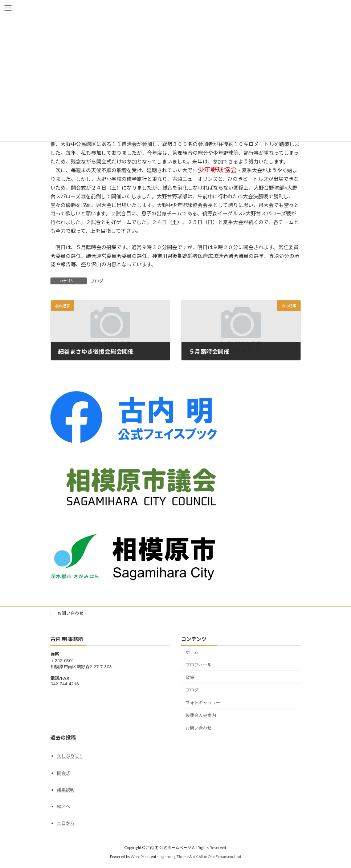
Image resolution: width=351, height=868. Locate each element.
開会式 (64, 773)
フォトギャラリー (203, 703)
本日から (66, 823)
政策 (190, 677)
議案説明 (66, 790)
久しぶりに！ (70, 756)
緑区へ (64, 806)
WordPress (140, 857)
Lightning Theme (174, 857)
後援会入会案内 (201, 715)
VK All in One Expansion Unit (217, 857)
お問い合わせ (70, 613)
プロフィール (199, 665)
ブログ (97, 281)
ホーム (192, 652)
